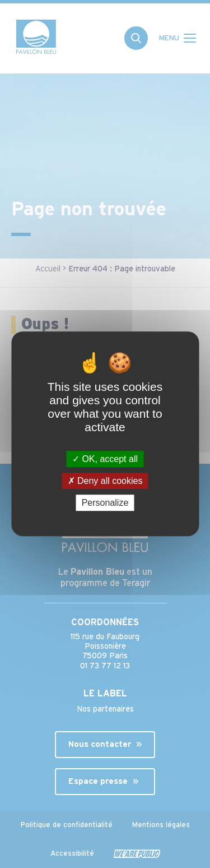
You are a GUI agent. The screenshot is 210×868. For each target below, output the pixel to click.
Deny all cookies (105, 481)
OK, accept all (105, 459)
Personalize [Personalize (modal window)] (105, 503)
